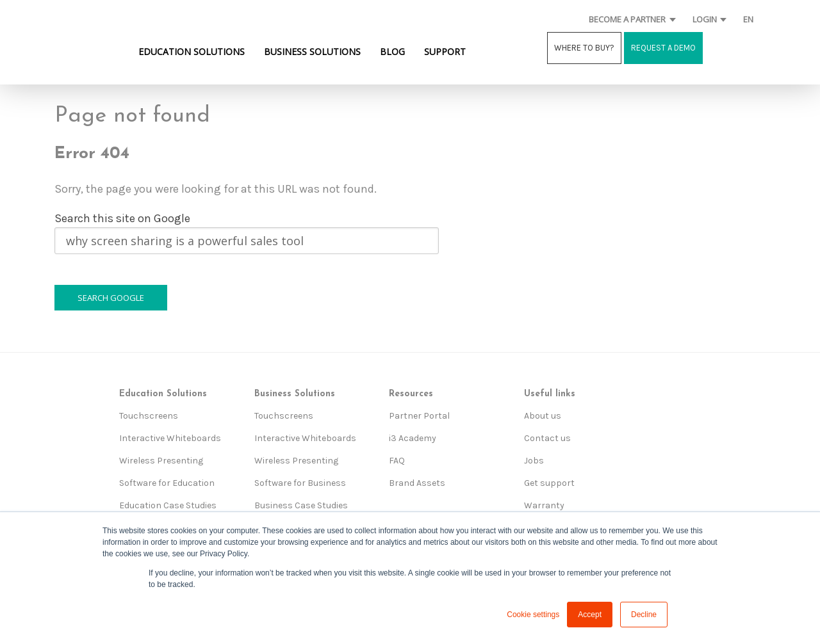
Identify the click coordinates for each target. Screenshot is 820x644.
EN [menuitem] (748, 19)
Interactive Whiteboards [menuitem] (170, 438)
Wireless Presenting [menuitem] (161, 461)
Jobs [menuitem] (534, 461)
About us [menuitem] (543, 416)
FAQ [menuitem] (397, 461)
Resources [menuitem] (411, 394)
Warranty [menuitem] (544, 505)
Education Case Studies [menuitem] (168, 505)
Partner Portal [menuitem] (419, 416)
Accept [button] (590, 615)
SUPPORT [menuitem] (445, 52)
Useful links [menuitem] (550, 394)
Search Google (111, 298)
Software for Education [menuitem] (167, 483)
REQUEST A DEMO (663, 48)
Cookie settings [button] (533, 615)
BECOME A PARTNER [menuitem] (627, 19)
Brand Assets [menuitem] (417, 483)
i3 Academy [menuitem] (413, 438)
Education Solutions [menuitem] (163, 394)
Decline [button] (644, 615)
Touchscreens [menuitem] (149, 416)
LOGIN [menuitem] (705, 19)
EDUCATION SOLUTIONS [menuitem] (192, 52)
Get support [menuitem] (549, 483)
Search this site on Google (122, 218)
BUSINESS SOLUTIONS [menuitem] (312, 52)
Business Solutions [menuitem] (295, 394)
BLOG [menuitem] (392, 52)
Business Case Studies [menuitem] (301, 505)
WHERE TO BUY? (584, 48)
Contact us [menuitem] (547, 438)
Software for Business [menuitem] (300, 483)
